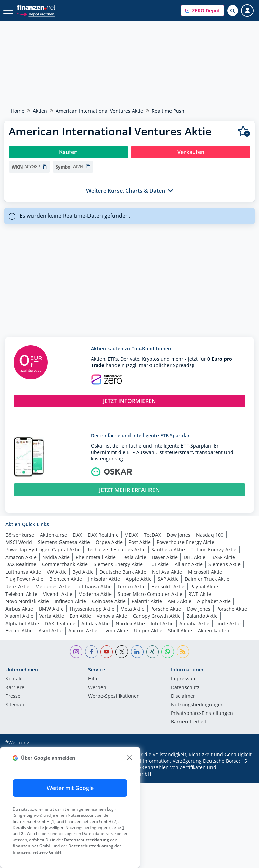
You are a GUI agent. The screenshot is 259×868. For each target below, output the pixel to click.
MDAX (131, 535)
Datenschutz (185, 688)
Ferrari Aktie (132, 586)
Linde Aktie (228, 623)
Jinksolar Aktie (104, 579)
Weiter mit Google (70, 788)
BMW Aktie (51, 609)
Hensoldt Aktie (168, 586)
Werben (97, 688)
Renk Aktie (17, 586)
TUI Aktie (159, 564)
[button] (203, 11)
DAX (77, 535)
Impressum (184, 679)
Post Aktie (140, 542)
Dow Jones (179, 535)
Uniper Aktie (148, 631)
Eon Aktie (80, 616)
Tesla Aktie (134, 557)
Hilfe (93, 679)
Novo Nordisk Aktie (27, 601)
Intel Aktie (162, 623)
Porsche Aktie (166, 609)
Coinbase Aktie (109, 601)
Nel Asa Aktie (167, 572)
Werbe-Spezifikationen (114, 696)
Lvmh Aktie (116, 631)
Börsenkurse (20, 535)
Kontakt (14, 679)
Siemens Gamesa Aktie (64, 542)
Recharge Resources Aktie (116, 550)
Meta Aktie (132, 609)
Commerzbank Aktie (65, 564)
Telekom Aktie (21, 594)
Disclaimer (183, 696)
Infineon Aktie (70, 601)
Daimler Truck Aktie (207, 579)
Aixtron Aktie (83, 631)
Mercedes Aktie (53, 586)
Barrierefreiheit (189, 722)
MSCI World (19, 542)
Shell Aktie (180, 631)
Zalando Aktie (202, 616)
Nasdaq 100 (210, 535)
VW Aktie (57, 572)
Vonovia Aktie (112, 616)
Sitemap (15, 705)
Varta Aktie (52, 616)
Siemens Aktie (224, 564)
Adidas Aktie (96, 623)
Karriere (15, 688)
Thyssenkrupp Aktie (92, 609)
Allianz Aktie (189, 564)
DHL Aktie (194, 557)
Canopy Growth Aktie (157, 616)
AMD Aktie (180, 601)
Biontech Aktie (66, 579)
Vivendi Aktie (58, 594)
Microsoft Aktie (205, 572)
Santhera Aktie (168, 550)
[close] (129, 758)
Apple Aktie (139, 579)
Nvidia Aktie (56, 557)
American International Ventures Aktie (99, 111)
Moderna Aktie (95, 594)
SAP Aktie (168, 579)
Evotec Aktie (19, 631)
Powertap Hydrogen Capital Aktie (43, 550)
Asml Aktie (51, 631)
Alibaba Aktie (194, 623)
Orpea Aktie (109, 542)
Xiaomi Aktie (19, 616)
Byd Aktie (83, 572)
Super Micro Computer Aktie (150, 594)
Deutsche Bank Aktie (123, 572)
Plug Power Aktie (24, 579)
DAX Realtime (103, 535)
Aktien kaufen (214, 631)
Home (18, 111)
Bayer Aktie (165, 557)
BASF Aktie (223, 557)
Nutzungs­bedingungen (197, 705)
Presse (13, 696)
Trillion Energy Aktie (214, 550)
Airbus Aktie (19, 609)
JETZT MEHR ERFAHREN (129, 490)
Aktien (40, 111)
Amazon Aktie (21, 557)
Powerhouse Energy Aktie (185, 542)
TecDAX (152, 535)
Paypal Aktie (204, 586)
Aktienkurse (53, 535)
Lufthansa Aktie (23, 572)
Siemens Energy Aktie (118, 564)
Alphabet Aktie (214, 601)
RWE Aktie (200, 594)
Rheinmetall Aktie (96, 557)
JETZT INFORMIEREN (129, 401)
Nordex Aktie (130, 623)
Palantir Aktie (147, 601)
